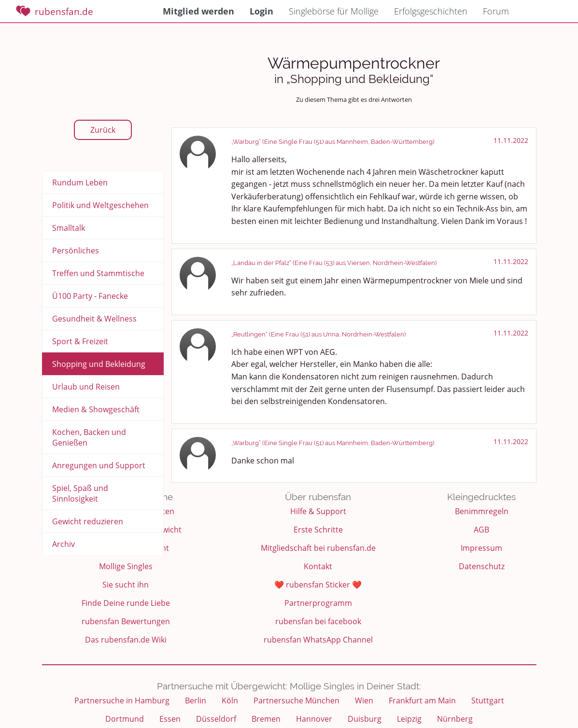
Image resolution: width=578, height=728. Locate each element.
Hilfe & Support (318, 511)
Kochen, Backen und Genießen (89, 437)
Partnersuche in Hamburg (122, 700)
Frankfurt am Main (422, 700)
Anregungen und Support (99, 465)
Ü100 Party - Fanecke (90, 296)
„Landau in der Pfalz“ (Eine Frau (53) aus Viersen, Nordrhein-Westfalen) (334, 263)
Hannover (314, 719)
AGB (481, 530)
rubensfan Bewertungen (126, 621)
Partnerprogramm (318, 603)
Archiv (63, 544)
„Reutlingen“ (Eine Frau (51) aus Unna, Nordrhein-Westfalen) (318, 334)
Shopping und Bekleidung (99, 364)
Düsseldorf (216, 719)
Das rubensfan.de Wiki (126, 640)
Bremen (266, 719)
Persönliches (76, 251)
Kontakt (318, 566)
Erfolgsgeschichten (431, 11)
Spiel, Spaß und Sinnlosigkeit (80, 493)
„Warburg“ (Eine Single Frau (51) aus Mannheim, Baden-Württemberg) (333, 142)
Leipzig (409, 719)
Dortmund (125, 719)
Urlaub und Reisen (86, 387)
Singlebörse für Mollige (334, 11)
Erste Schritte (318, 530)
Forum (496, 11)
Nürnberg (455, 719)
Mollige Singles (126, 566)
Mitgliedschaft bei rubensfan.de (318, 548)
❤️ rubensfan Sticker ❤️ (318, 585)
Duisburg (365, 719)
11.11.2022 (511, 140)
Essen (170, 719)
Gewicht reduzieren (88, 521)
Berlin (196, 700)
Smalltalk (69, 228)
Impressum (481, 548)
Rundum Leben (80, 182)
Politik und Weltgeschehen (100, 205)
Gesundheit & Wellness (94, 319)
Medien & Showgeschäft (96, 409)
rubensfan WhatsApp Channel (318, 640)
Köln (230, 700)
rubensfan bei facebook (318, 621)
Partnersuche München (296, 700)
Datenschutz (482, 566)
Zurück (103, 130)
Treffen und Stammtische (98, 273)
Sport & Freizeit (80, 341)
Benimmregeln (482, 511)
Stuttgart (488, 700)
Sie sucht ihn (126, 585)
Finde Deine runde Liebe (126, 603)
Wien (364, 700)
